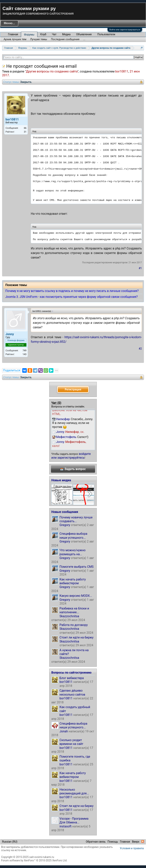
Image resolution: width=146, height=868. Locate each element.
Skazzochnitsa (69, 616)
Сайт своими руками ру (29, 8)
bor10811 (122, 71)
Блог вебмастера (72, 678)
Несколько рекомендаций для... (74, 791)
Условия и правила (132, 848)
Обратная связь (96, 842)
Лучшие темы (39, 39)
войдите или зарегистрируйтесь (71, 456)
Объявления (84, 34)
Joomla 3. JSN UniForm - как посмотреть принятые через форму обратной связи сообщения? (71, 297)
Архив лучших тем (15, 39)
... (84, 39)
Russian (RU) (10, 842)
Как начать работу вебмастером (73, 581)
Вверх (136, 842)
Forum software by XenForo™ (34, 860)
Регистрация (73, 389)
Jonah (64, 731)
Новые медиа (61, 480)
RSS (143, 841)
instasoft (65, 826)
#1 (140, 268)
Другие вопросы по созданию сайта (52, 71)
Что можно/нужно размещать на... (73, 552)
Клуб (43, 34)
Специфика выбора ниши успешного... (73, 536)
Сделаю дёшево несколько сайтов (72, 692)
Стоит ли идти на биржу (76, 637)
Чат (54, 34)
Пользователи (106, 34)
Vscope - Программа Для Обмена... (74, 820)
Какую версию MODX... (76, 596)
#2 (140, 349)
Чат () (56, 403)
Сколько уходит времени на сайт (71, 742)
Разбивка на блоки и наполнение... (74, 610)
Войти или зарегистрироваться (125, 30)
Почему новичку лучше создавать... (76, 519)
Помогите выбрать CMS (77, 567)
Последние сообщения (65, 39)
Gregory (65, 525)
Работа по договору (74, 625)
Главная (13, 34)
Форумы (29, 35)
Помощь (113, 842)
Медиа (66, 34)
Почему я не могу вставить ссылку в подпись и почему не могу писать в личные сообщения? (72, 291)
